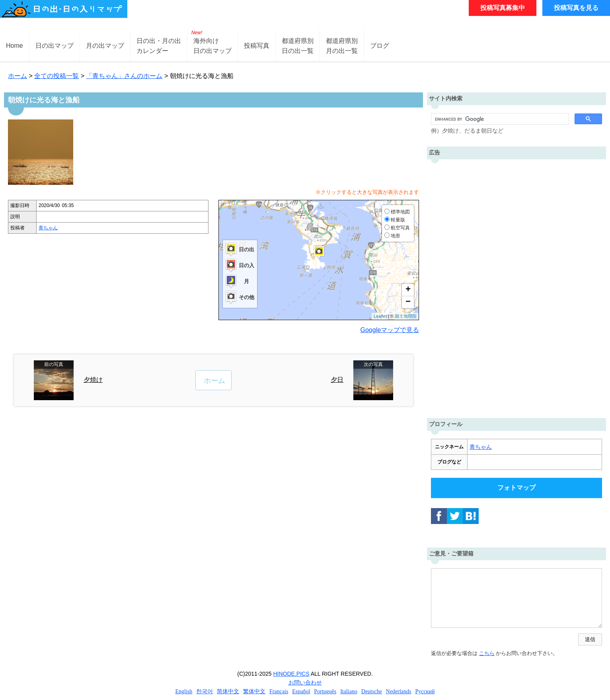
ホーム (18, 76)
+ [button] (408, 290)
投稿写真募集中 (503, 8)
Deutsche (372, 691)
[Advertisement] (516, 287)
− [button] (408, 302)
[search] (499, 119)
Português (325, 691)
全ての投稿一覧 (57, 76)
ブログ (380, 46)
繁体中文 (254, 691)
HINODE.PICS (291, 674)
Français (279, 691)
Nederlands (399, 691)
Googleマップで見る (390, 330)
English (184, 691)
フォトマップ (516, 488)
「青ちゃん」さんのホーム (124, 76)
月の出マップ (105, 46)
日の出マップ (55, 46)
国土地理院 (406, 316)
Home (15, 46)
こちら (487, 653)
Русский (425, 691)
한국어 (205, 691)
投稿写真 (257, 46)
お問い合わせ (305, 682)
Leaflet (380, 316)
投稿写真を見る (576, 8)
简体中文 (228, 691)
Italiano (349, 691)
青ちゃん (48, 228)
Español (301, 691)
